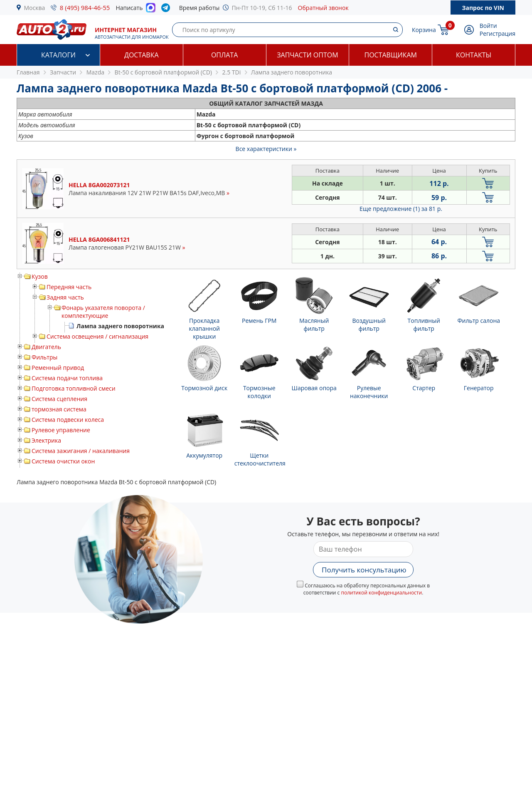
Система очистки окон (63, 461)
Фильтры (44, 357)
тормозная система (59, 409)
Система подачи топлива (67, 378)
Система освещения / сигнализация (97, 336)
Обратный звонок (323, 8)
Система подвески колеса (68, 420)
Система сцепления (59, 399)
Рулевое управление (61, 430)
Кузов (40, 276)
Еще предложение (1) (401, 209)
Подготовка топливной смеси (74, 388)
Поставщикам (391, 55)
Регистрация (498, 33)
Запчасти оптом (307, 55)
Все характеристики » (266, 149)
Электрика (46, 440)
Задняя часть (65, 297)
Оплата (224, 55)
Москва (35, 8)
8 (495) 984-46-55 (85, 7)
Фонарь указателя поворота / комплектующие (103, 312)
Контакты (474, 55)
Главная (28, 72)
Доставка (142, 55)
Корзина (424, 30)
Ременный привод (58, 368)
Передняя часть (69, 287)
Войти (488, 26)
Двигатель (46, 347)
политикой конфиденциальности (381, 593)
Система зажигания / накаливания (81, 451)
